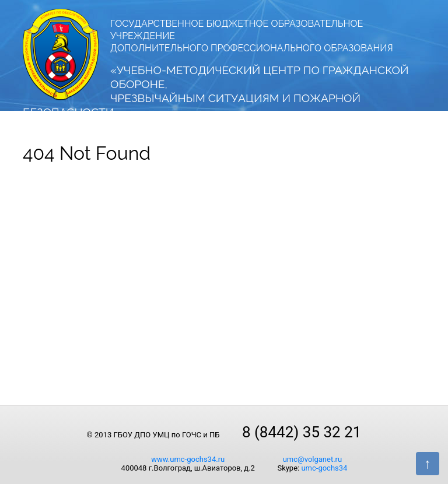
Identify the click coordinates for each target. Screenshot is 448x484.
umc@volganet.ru (313, 459)
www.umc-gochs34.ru (188, 459)
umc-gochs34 (324, 468)
